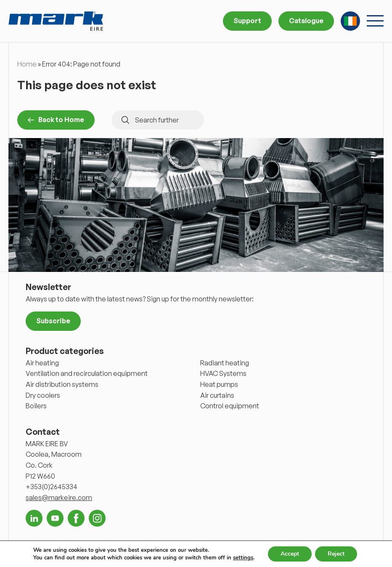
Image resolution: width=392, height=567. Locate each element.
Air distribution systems (62, 384)
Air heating (42, 363)
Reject (336, 554)
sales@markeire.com (59, 498)
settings (243, 558)
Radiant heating (225, 363)
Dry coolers (43, 395)
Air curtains (217, 395)
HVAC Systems (223, 373)
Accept (290, 554)
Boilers (36, 406)
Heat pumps (219, 384)
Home (27, 64)
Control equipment (230, 406)
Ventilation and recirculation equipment (87, 373)
